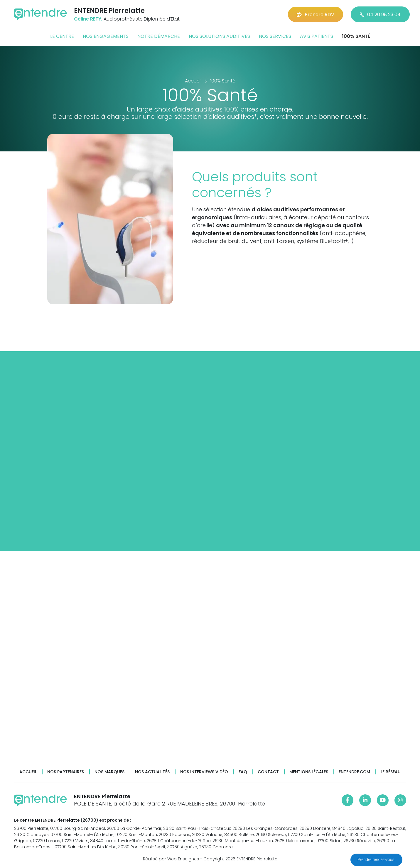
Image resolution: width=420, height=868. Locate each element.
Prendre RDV (316, 15)
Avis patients (317, 36)
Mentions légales (309, 772)
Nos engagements (106, 36)
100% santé (356, 36)
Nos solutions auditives (219, 36)
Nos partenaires (66, 772)
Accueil (28, 772)
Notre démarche (159, 36)
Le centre (62, 36)
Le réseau (391, 772)
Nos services (275, 36)
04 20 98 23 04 (380, 15)
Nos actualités (152, 772)
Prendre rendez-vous (376, 859)
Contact (268, 772)
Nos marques (109, 772)
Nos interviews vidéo (204, 772)
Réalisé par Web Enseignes (171, 859)
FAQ (243, 772)
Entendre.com (354, 772)
